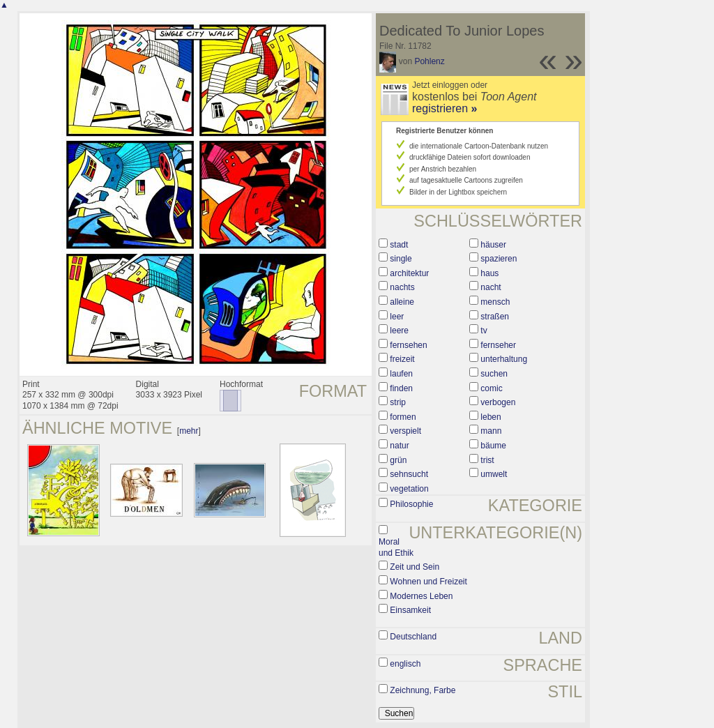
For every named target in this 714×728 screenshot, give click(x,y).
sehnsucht (409, 474)
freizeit (402, 359)
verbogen (498, 402)
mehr (189, 431)
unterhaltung (504, 359)
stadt (399, 245)
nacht (491, 287)
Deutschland (413, 637)
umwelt (494, 474)
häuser (493, 245)
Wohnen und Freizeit (428, 582)
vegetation (409, 489)
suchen (494, 374)
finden (401, 388)
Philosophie (411, 504)
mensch (495, 302)
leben (491, 417)
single (401, 259)
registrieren (445, 108)
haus (489, 273)
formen (403, 417)
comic (491, 388)
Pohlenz (429, 61)
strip (398, 402)
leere (399, 331)
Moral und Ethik (396, 547)
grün (398, 460)
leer (397, 317)
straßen (495, 317)
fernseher (498, 345)
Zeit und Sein (415, 567)
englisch (405, 664)
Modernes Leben (421, 596)
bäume (493, 446)
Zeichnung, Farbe (423, 690)
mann (491, 431)
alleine (402, 302)
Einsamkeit (410, 610)
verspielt (405, 431)
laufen (401, 374)
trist (487, 460)
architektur (409, 273)
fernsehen (408, 345)
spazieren (499, 259)
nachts (402, 287)
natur (399, 446)
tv (484, 331)
